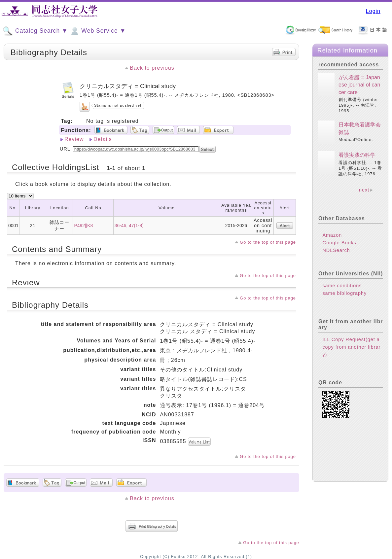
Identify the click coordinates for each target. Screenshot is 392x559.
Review (74, 139)
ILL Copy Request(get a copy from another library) (351, 347)
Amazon (332, 235)
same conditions (342, 286)
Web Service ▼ (98, 31)
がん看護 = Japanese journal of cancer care (359, 85)
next (364, 190)
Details (103, 139)
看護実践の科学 (357, 155)
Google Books (339, 243)
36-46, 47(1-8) (129, 226)
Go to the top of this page (268, 242)
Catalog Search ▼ (35, 31)
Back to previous (152, 68)
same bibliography (344, 293)
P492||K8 (83, 226)
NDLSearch (336, 250)
